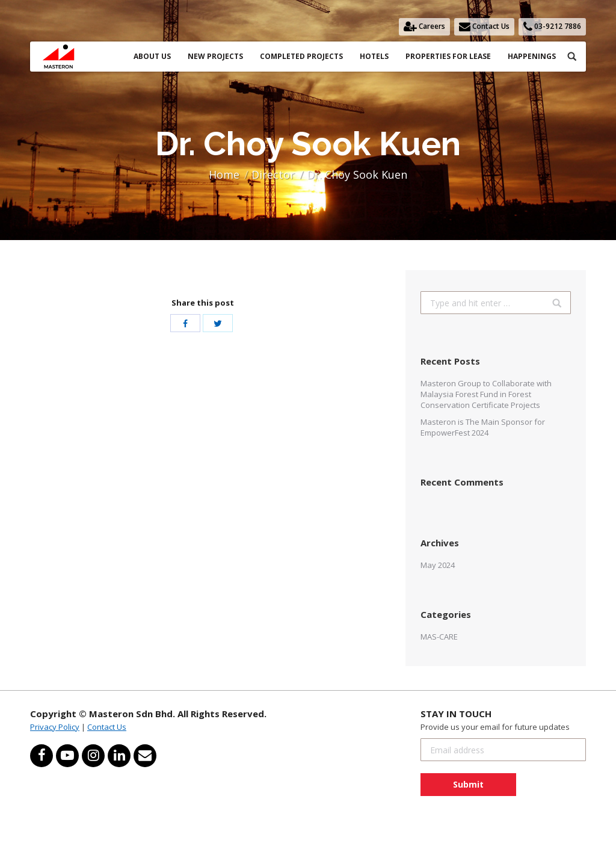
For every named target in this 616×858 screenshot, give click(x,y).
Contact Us (107, 727)
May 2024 (438, 565)
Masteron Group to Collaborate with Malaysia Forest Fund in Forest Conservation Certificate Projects (486, 394)
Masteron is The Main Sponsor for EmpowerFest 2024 (483, 427)
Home (224, 174)
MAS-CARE (439, 637)
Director (273, 174)
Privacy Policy (55, 727)
